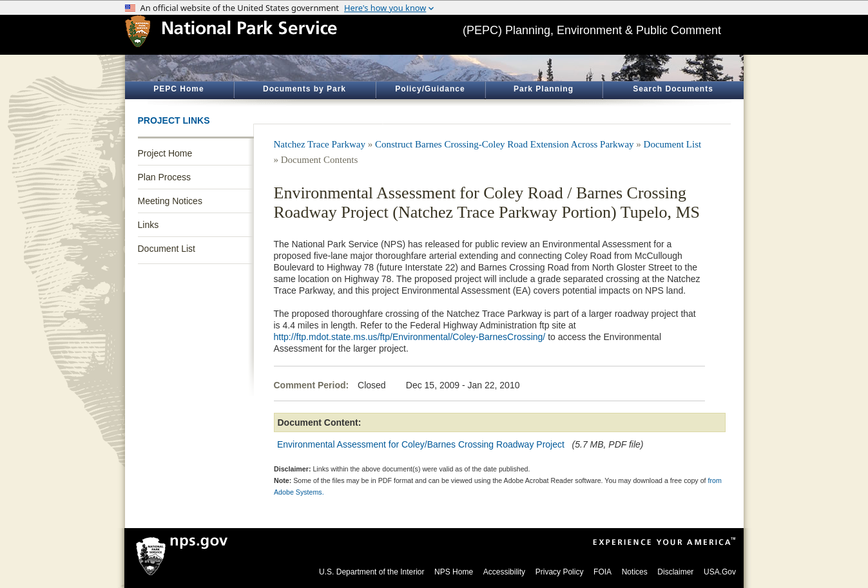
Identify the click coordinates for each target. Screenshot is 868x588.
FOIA (603, 572)
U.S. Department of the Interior (371, 572)
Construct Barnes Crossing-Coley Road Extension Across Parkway (505, 144)
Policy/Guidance (430, 89)
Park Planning (544, 89)
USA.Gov (720, 572)
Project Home (165, 153)
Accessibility (504, 572)
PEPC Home (178, 89)
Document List (167, 249)
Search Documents (673, 89)
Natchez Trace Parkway (320, 144)
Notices (635, 572)
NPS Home (454, 572)
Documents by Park (304, 89)
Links (149, 225)
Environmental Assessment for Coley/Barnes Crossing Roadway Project (421, 444)
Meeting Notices (170, 201)
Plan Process (164, 177)
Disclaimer (675, 572)
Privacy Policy (560, 572)
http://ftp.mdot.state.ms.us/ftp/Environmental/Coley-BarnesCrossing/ (410, 337)
